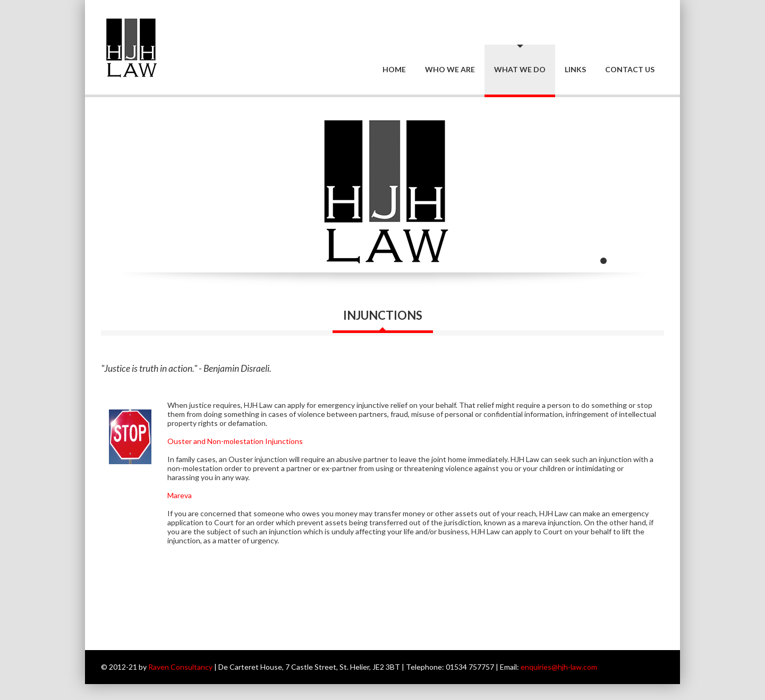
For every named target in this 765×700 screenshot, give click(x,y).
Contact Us (630, 70)
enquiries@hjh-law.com (559, 667)
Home (394, 70)
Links (575, 70)
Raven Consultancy (180, 667)
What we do (520, 69)
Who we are (450, 70)
